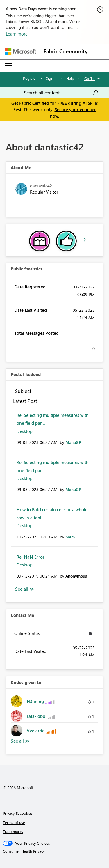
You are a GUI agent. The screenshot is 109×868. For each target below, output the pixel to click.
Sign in (52, 78)
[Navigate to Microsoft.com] (20, 51)
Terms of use (14, 822)
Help (70, 78)
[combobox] (61, 93)
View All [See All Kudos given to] (20, 741)
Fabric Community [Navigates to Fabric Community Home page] (66, 51)
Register (30, 78)
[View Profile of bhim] (70, 537)
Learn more (17, 34)
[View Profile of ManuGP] (73, 442)
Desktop (25, 431)
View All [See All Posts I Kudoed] (25, 589)
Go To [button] (90, 78)
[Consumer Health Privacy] (55, 851)
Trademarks (13, 831)
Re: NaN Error (31, 557)
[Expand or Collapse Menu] (8, 66)
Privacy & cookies (18, 813)
